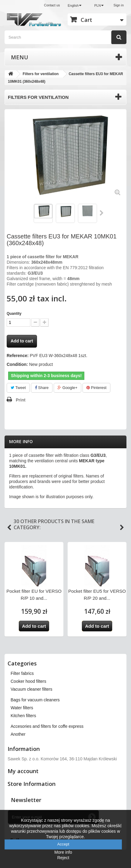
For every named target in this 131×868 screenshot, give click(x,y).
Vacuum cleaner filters (31, 689)
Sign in (119, 5)
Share (42, 388)
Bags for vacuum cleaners (35, 700)
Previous (9, 528)
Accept (63, 844)
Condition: (17, 364)
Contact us (52, 5)
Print (21, 400)
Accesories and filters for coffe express (47, 726)
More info (21, 441)
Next (102, 213)
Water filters (22, 708)
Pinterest (96, 388)
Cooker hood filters (29, 681)
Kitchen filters (23, 716)
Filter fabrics (22, 673)
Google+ (67, 388)
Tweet (18, 388)
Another (18, 734)
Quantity (14, 314)
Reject (63, 858)
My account (23, 771)
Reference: (18, 356)
